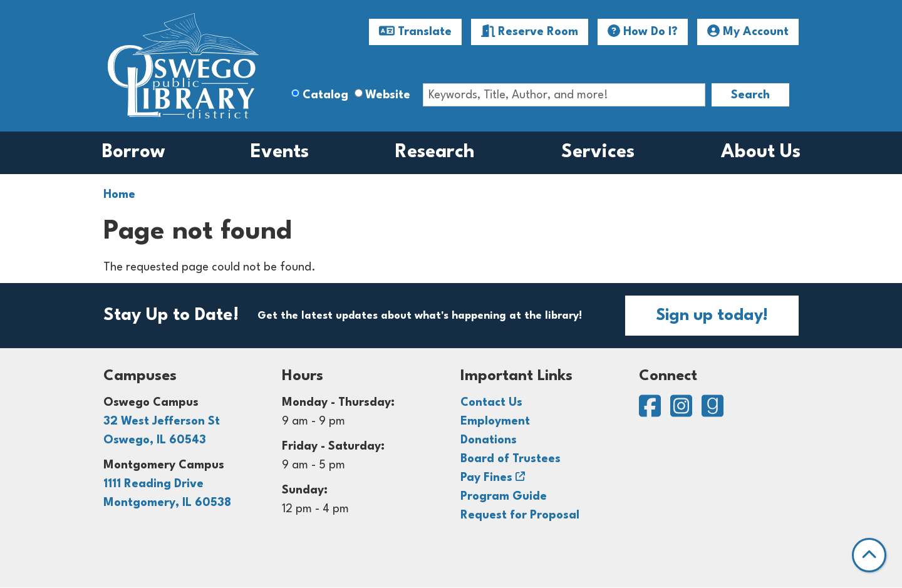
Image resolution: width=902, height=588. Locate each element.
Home (119, 195)
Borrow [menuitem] (133, 152)
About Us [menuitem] (761, 152)
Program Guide (504, 497)
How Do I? (643, 31)
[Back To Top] (869, 555)
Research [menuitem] (435, 152)
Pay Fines (486, 478)
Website (388, 95)
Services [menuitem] (598, 152)
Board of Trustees (511, 459)
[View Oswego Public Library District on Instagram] (683, 412)
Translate (415, 31)
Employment (495, 421)
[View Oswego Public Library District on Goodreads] (713, 412)
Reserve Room (530, 31)
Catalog (325, 95)
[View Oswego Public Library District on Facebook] (651, 412)
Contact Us (491, 403)
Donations (489, 440)
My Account (748, 31)
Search (750, 95)
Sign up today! (712, 316)
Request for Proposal (520, 515)
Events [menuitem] (280, 152)
